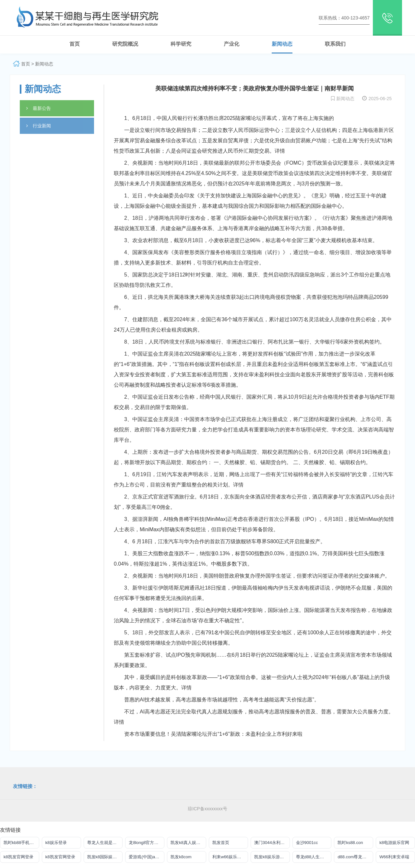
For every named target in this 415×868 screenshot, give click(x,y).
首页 (26, 64)
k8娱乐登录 (56, 843)
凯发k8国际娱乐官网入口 (105, 857)
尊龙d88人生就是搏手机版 (314, 857)
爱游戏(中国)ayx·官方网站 (147, 857)
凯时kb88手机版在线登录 (21, 843)
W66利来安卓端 (394, 857)
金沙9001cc (307, 843)
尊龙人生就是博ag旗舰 (105, 843)
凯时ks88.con (350, 843)
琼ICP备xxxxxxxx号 (207, 809)
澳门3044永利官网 (272, 843)
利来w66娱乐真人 (229, 857)
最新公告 (39, 108)
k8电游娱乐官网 (394, 843)
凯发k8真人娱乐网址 (188, 843)
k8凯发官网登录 (18, 857)
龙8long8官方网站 (146, 843)
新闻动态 (44, 64)
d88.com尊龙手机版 (355, 857)
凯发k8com (181, 857)
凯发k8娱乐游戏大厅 (272, 857)
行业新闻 (39, 126)
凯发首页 (221, 843)
